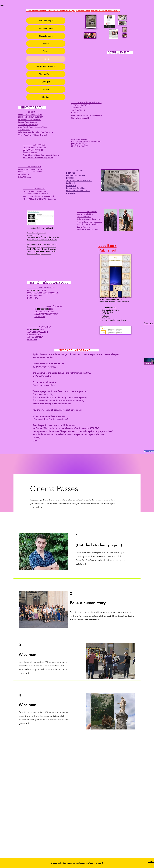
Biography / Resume (46, 66)
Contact (46, 97)
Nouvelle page (46, 21)
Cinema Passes (46, 74)
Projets (46, 44)
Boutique (46, 82)
